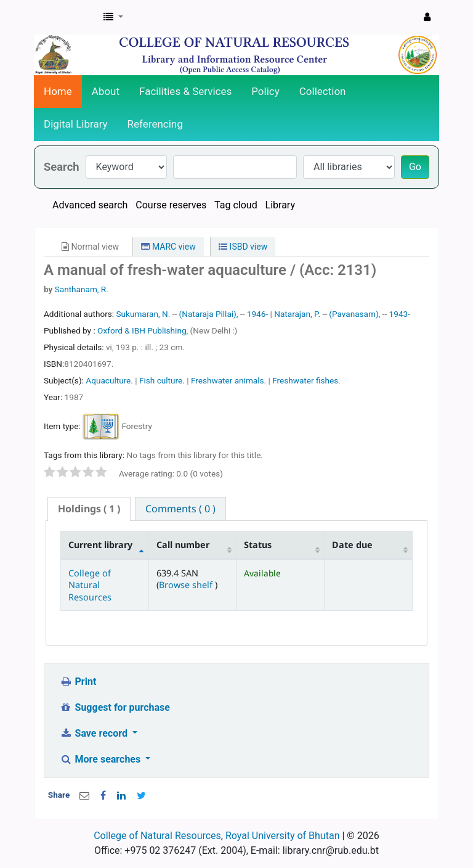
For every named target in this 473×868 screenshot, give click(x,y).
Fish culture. (162, 380)
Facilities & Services (185, 91)
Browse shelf (187, 585)
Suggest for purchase (115, 707)
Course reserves (171, 205)
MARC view (168, 247)
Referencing (155, 124)
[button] (113, 17)
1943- (400, 314)
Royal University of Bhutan (283, 836)
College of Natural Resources (90, 585)
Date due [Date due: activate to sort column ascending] (352, 545)
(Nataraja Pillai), (209, 314)
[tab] (89, 509)
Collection (323, 91)
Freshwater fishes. (306, 380)
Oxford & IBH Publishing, (144, 330)
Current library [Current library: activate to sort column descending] (100, 545)
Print (78, 682)
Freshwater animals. (228, 380)
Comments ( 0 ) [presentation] (180, 509)
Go (415, 167)
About (106, 91)
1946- (257, 314)
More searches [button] (101, 759)
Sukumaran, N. (143, 314)
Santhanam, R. (82, 289)
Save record (95, 733)
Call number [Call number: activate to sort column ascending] (183, 545)
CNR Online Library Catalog (65, 17)
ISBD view (243, 247)
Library (280, 205)
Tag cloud (236, 205)
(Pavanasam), (354, 314)
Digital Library (76, 124)
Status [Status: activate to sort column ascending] (258, 545)
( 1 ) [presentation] (89, 509)
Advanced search (90, 205)
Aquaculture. (109, 380)
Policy (265, 91)
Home (58, 91)
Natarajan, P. (297, 314)
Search (62, 167)
